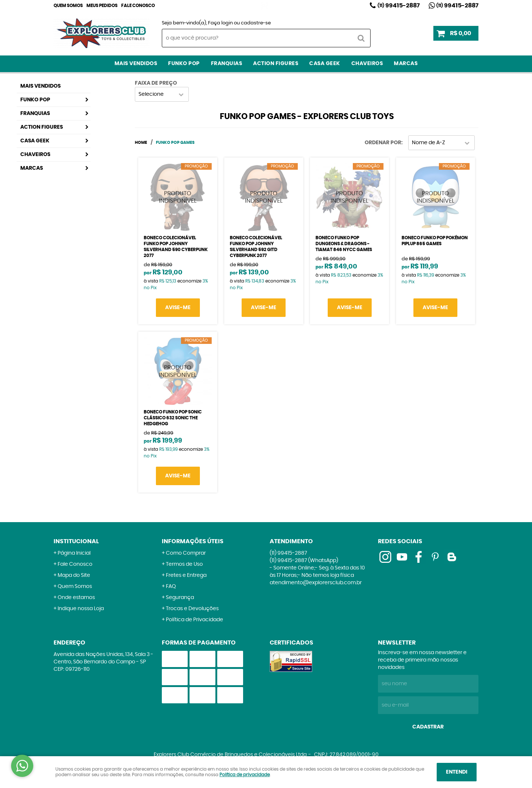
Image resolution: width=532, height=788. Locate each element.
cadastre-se (256, 23)
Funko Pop (184, 64)
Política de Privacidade (195, 620)
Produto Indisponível (178, 197)
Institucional (76, 541)
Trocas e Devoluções (192, 609)
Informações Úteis (193, 541)
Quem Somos (68, 6)
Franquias (227, 64)
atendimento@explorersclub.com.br (316, 583)
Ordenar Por (383, 143)
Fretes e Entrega (186, 575)
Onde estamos (76, 598)
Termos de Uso (184, 564)
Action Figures (276, 64)
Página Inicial (74, 553)
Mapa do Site (74, 575)
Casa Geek (325, 64)
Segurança (180, 598)
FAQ (171, 586)
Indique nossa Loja (81, 609)
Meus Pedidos (102, 6)
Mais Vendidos (136, 64)
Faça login (220, 23)
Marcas (406, 64)
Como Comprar (186, 553)
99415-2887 (399, 6)
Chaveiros (367, 64)
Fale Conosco (138, 6)
